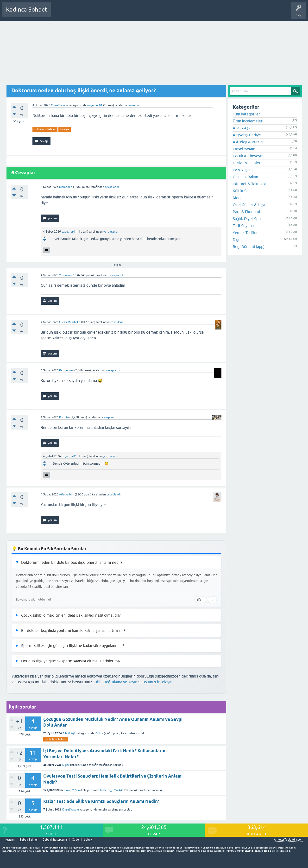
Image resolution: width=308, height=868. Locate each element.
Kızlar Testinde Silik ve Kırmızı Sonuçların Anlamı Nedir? (101, 801)
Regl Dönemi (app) (249, 247)
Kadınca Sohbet (27, 10)
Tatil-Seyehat (244, 226)
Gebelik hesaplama (55, 840)
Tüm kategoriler (246, 114)
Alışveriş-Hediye (247, 135)
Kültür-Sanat (243, 191)
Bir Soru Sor (144, 13)
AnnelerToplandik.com (289, 840)
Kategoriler (104, 13)
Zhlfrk (99, 733)
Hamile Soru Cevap (169, 13)
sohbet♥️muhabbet (45, 129)
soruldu (134, 105)
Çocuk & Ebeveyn (248, 156)
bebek (88, 840)
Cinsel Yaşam (59, 105)
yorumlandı (111, 232)
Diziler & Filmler (247, 163)
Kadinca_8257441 (112, 790)
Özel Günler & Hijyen (251, 205)
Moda (238, 198)
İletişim (10, 840)
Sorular (59, 13)
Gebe (75, 840)
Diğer (66, 765)
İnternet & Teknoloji (250, 184)
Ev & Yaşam (243, 170)
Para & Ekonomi (246, 212)
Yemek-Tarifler (245, 233)
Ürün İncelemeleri (248, 121)
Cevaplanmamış (80, 13)
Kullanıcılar (124, 13)
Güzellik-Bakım (245, 177)
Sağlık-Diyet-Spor (247, 219)
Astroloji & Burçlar (248, 142)
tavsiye (65, 129)
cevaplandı (112, 187)
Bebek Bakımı (197, 13)
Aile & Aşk (69, 733)
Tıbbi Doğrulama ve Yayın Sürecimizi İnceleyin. (134, 682)
